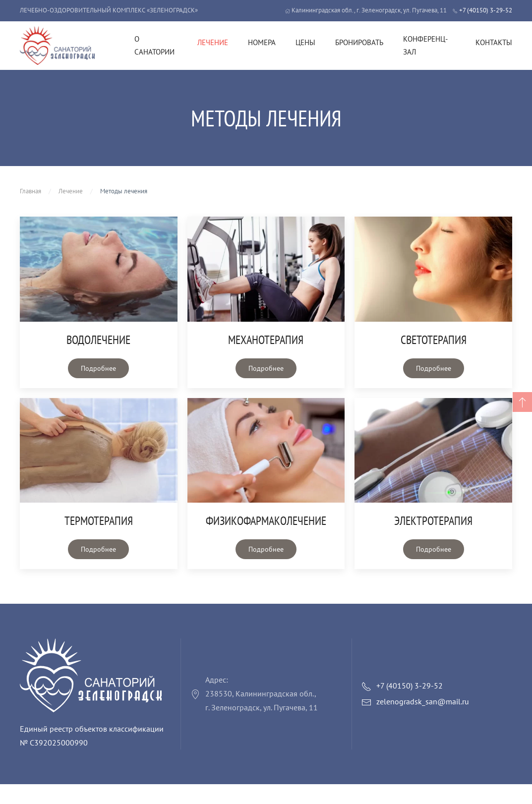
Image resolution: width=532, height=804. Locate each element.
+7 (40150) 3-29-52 (482, 10)
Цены (305, 42)
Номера (262, 42)
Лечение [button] (213, 42)
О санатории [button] (154, 45)
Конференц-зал (425, 45)
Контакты (494, 42)
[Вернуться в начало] (57, 46)
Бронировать (359, 42)
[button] (522, 402)
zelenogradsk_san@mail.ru (423, 701)
